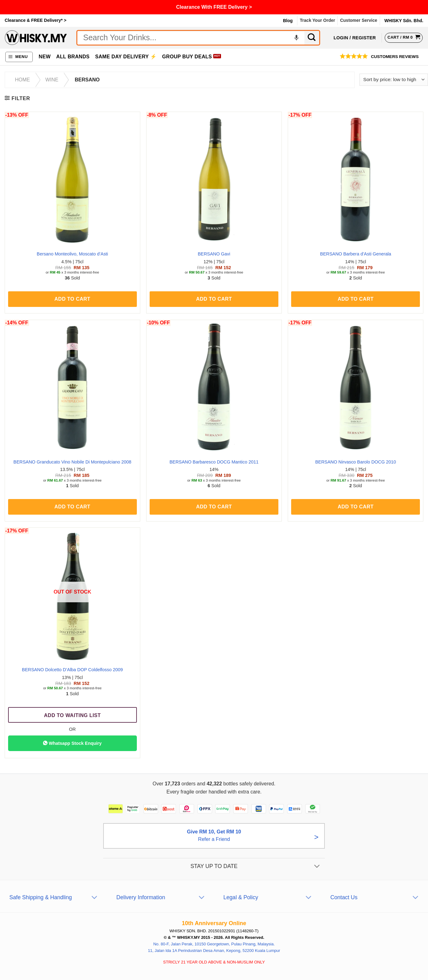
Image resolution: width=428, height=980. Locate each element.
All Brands (73, 57)
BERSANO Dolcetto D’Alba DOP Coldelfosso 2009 (72, 670)
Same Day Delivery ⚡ (126, 57)
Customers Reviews (395, 57)
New (45, 57)
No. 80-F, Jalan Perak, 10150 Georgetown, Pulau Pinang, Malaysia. (214, 954)
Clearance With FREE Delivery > (214, 7)
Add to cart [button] (72, 299)
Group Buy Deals (187, 57)
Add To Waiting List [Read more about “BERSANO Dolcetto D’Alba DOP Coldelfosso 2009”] (72, 715)
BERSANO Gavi (214, 254)
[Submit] (312, 38)
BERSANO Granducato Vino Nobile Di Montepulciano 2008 (72, 462)
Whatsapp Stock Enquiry (72, 743)
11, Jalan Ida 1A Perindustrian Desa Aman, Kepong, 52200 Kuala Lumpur (214, 960)
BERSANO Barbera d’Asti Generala (356, 254)
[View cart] (404, 38)
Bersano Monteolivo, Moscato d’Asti (72, 254)
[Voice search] (296, 38)
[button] (19, 57)
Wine (52, 80)
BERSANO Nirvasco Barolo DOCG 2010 (356, 462)
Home (22, 80)
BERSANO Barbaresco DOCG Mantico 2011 (214, 462)
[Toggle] (317, 876)
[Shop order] (394, 80)
